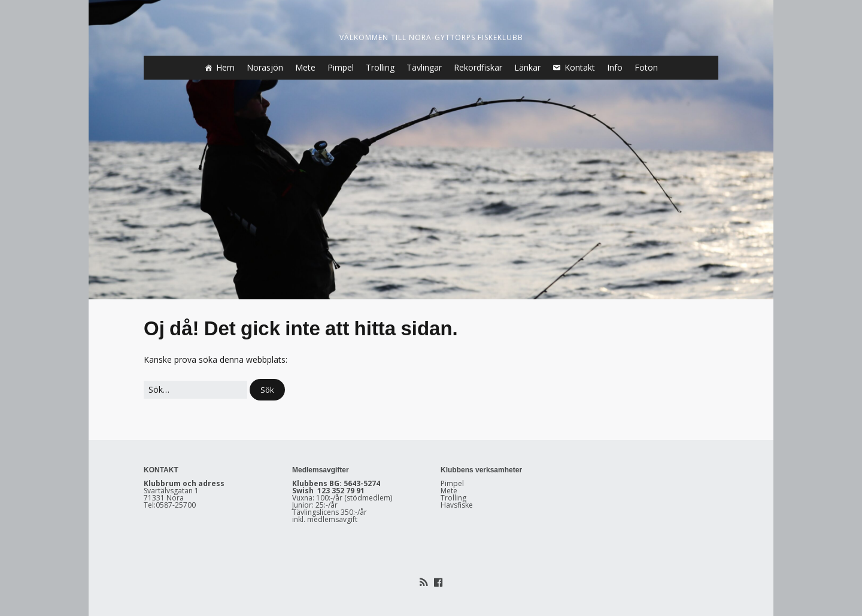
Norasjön (265, 67)
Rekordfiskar (478, 67)
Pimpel (341, 67)
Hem (225, 67)
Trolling (380, 67)
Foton (646, 67)
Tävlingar (424, 67)
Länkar (527, 67)
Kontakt (580, 67)
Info (615, 67)
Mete (305, 67)
